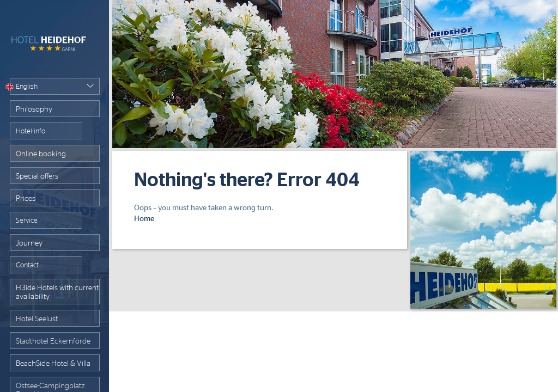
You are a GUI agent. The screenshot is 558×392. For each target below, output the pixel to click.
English (24, 87)
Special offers (37, 176)
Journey (29, 243)
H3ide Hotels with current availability (57, 292)
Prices (26, 199)
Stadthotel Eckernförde (53, 341)
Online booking (41, 154)
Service (27, 221)
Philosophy (34, 109)
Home (144, 219)
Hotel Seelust (37, 319)
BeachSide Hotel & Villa (53, 364)
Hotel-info (31, 131)
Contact (27, 265)
